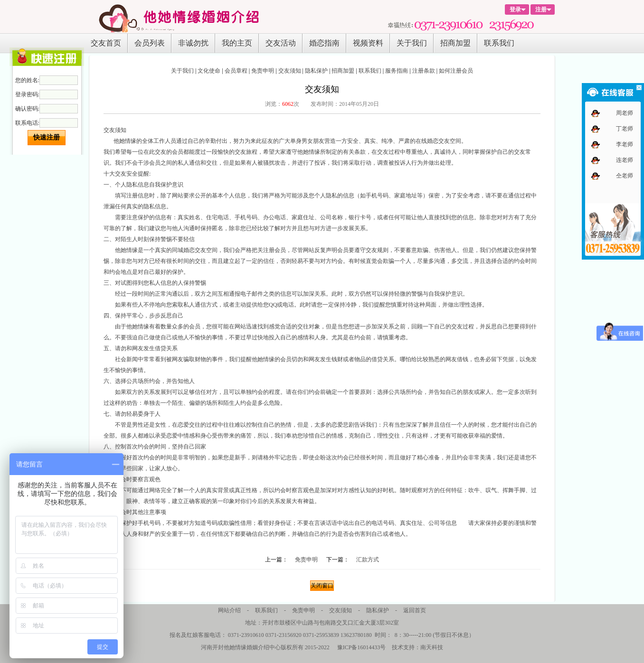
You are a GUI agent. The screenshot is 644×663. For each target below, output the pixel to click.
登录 (515, 9)
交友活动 (281, 43)
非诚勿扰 (193, 43)
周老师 (625, 113)
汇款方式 (368, 560)
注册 (541, 9)
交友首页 (106, 43)
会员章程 (236, 71)
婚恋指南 (324, 43)
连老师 (625, 160)
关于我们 (412, 43)
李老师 (625, 144)
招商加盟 (455, 43)
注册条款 (424, 71)
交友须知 (290, 71)
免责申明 (263, 71)
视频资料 (368, 43)
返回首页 (415, 610)
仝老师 (625, 176)
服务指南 (397, 71)
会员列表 (150, 43)
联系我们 (499, 43)
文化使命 (209, 71)
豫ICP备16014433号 (362, 647)
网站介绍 (229, 610)
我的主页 (237, 43)
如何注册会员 (456, 71)
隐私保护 (316, 71)
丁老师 (625, 129)
